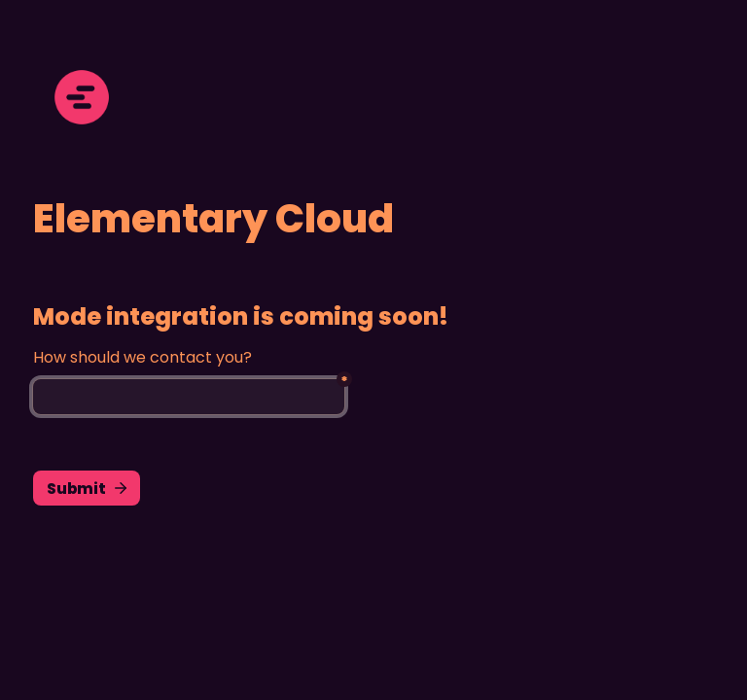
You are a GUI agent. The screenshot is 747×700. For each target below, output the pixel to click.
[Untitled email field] (189, 397)
